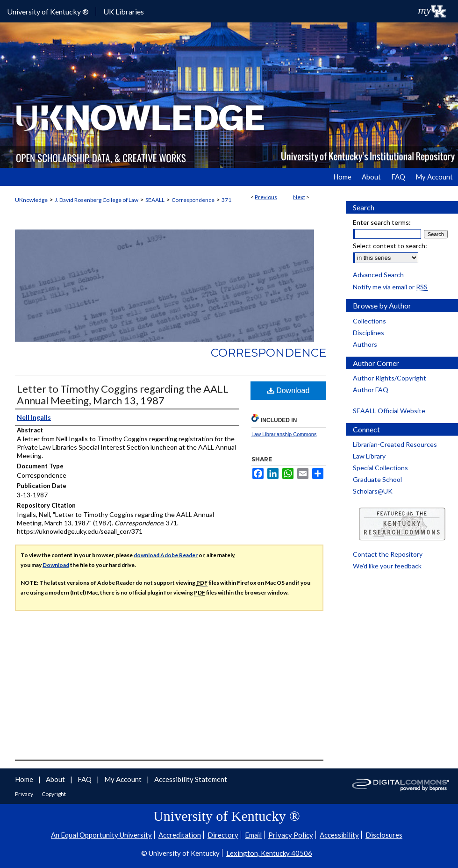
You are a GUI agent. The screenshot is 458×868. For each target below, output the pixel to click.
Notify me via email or (390, 287)
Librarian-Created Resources (395, 444)
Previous (266, 197)
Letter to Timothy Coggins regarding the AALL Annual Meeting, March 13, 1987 (123, 395)
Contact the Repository (388, 554)
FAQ (85, 779)
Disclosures (384, 835)
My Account (124, 779)
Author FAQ (371, 390)
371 (226, 200)
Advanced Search (378, 275)
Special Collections (380, 468)
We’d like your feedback (387, 566)
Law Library (369, 456)
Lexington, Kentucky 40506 (269, 853)
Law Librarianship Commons (284, 434)
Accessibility (339, 835)
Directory (223, 835)
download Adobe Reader (166, 555)
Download (289, 391)
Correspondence (193, 200)
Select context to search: (390, 246)
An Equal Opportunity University (101, 835)
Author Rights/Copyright (390, 378)
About (56, 779)
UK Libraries (124, 11)
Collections (369, 321)
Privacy (25, 794)
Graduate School (377, 479)
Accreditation (180, 835)
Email (253, 835)
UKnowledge (31, 200)
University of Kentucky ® (48, 11)
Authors (365, 344)
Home (25, 779)
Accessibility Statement (191, 779)
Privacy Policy (291, 835)
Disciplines (369, 333)
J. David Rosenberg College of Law (97, 200)
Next (299, 197)
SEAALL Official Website (389, 411)
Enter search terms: (382, 222)
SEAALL (155, 200)
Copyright (54, 794)
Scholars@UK (373, 491)
